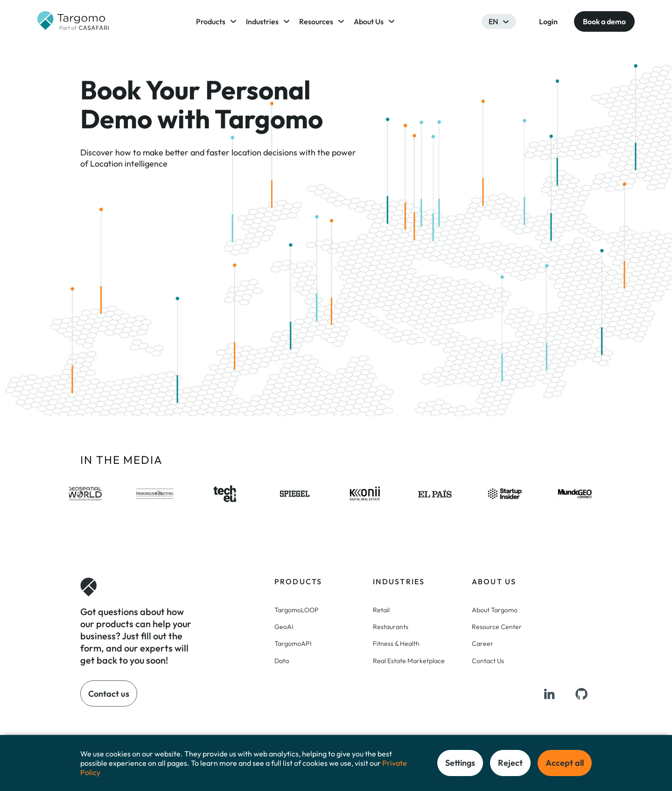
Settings (460, 763)
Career (483, 644)
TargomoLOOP (297, 610)
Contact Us (488, 661)
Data (282, 661)
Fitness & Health (396, 644)
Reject (510, 763)
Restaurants (391, 627)
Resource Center (497, 627)
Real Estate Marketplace (409, 661)
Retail (381, 610)
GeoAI (284, 627)
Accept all (565, 763)
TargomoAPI (293, 644)
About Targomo (495, 610)
